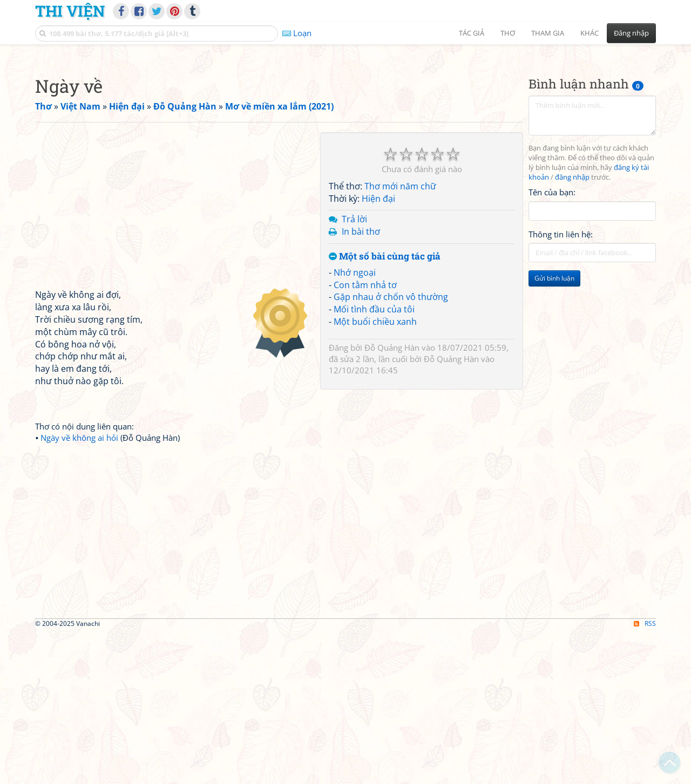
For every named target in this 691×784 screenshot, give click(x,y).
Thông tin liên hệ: (561, 385)
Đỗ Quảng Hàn (392, 499)
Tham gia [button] (548, 33)
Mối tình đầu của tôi (374, 460)
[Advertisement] (345, 127)
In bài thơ (361, 383)
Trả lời (354, 370)
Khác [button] (590, 33)
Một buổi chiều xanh (375, 473)
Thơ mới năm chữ (400, 337)
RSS (645, 775)
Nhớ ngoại (355, 424)
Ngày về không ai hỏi (79, 589)
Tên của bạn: (552, 343)
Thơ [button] (508, 33)
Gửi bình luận (554, 429)
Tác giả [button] (472, 33)
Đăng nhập (631, 33)
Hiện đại (378, 350)
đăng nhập (572, 328)
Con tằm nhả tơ (365, 436)
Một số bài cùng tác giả (385, 408)
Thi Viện (70, 11)
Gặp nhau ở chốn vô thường (391, 448)
